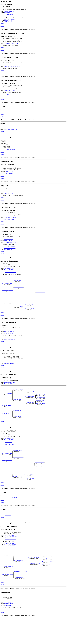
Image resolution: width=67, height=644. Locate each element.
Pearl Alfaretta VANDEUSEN (42, 306)
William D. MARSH (29, 310)
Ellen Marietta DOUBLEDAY (34, 587)
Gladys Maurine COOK (19, 289)
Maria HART (44, 581)
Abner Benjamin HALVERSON (20, 596)
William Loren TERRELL (9, 19)
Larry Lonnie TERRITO (9, 269)
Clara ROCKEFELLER (19, 583)
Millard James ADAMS (19, 301)
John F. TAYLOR (8, 95)
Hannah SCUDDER (9, 629)
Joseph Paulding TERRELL (10, 11)
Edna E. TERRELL (8, 22)
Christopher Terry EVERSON (10, 565)
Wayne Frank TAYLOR (10, 90)
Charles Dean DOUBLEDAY (48, 584)
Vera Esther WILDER (30, 305)
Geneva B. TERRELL (9, 20)
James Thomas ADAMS (40, 295)
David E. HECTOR (8, 249)
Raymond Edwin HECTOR (11, 242)
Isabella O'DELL (8, 13)
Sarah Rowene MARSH (18, 313)
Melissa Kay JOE (8, 390)
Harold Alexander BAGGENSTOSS (13, 66)
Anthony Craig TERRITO (7, 293)
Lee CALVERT (8, 535)
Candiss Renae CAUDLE (10, 272)
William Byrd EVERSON (10, 559)
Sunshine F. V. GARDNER (10, 220)
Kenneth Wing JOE (17, 422)
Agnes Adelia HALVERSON (10, 557)
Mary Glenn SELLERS (30, 315)
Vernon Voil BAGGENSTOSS (11, 43)
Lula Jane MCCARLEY (40, 299)
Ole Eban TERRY (18, 572)
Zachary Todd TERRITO (9, 345)
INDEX (2, 24)
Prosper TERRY (8, 628)
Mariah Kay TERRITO (7, 416)
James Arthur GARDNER (10, 217)
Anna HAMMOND (9, 15)
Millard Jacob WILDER (41, 302)
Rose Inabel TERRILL (9, 174)
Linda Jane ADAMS (9, 270)
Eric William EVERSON (9, 563)
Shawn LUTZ (8, 112)
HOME (2, 26)
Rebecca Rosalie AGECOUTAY (12, 518)
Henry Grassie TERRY (9, 555)
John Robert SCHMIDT (10, 150)
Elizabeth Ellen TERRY (7, 590)
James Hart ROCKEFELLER (34, 580)
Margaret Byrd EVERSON (10, 566)
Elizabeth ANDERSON (19, 603)
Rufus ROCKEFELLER (46, 577)
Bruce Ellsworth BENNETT (11, 129)
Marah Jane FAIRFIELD (47, 588)
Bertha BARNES (9, 632)
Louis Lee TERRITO (18, 281)
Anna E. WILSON (9, 172)
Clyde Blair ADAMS (29, 298)
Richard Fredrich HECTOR (10, 248)
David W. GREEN (9, 193)
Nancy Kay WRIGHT (17, 429)
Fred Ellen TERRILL (9, 239)
